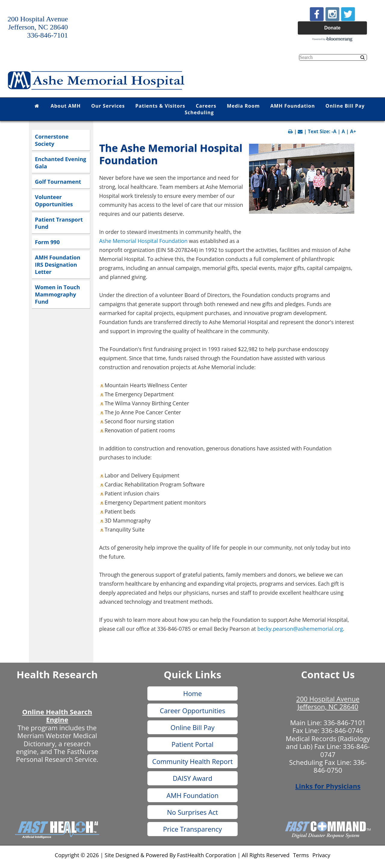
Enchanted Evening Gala (61, 163)
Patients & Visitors (160, 106)
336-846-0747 (345, 750)
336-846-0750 (340, 766)
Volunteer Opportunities (54, 201)
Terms (301, 855)
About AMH (66, 106)
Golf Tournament (58, 182)
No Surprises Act (192, 812)
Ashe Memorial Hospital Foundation (143, 241)
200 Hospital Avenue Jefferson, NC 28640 (328, 703)
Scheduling (199, 112)
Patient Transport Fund (59, 223)
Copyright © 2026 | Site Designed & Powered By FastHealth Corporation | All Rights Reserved (172, 855)
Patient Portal (192, 744)
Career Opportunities (192, 710)
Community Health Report (192, 761)
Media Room (243, 106)
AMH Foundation (293, 106)
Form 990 (47, 242)
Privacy (321, 855)
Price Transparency (192, 829)
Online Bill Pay (345, 106)
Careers (206, 106)
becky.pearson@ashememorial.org (300, 629)
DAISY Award (192, 778)
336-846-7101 (345, 722)
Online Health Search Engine (57, 716)
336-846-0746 (342, 730)
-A (334, 131)
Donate (332, 28)
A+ (353, 131)
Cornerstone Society (52, 140)
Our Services (108, 106)
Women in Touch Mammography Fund (57, 294)
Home (192, 693)
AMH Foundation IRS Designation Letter (58, 265)
